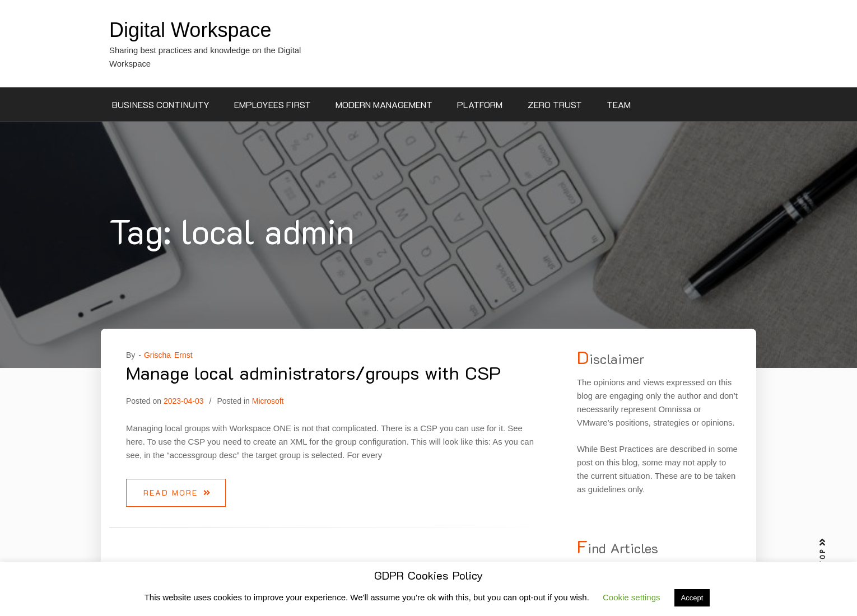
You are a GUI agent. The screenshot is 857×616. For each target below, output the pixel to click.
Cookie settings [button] (632, 597)
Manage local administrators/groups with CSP (313, 372)
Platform (480, 104)
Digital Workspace (190, 30)
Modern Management (384, 104)
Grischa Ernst (168, 355)
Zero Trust (555, 104)
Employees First (273, 104)
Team (619, 104)
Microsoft (268, 401)
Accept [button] (692, 598)
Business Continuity (161, 104)
